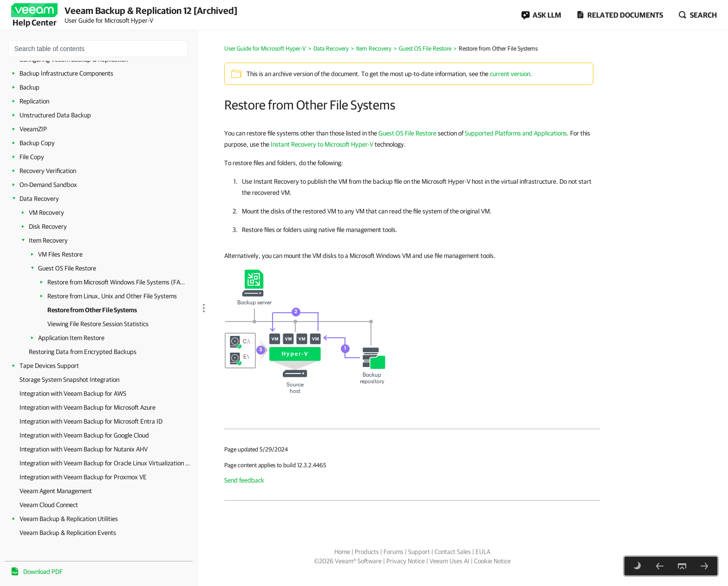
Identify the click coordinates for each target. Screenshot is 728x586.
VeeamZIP (33, 129)
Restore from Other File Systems (92, 310)
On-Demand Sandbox (48, 185)
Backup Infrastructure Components (66, 73)
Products (367, 552)
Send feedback (244, 480)
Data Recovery (39, 199)
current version (510, 74)
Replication (34, 101)
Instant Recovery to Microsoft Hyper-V (322, 144)
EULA (483, 552)
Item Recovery (48, 240)
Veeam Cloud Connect (49, 505)
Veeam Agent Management (56, 491)
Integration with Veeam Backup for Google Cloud (84, 435)
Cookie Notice (492, 561)
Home (342, 552)
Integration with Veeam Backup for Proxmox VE (83, 477)
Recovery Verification (48, 171)
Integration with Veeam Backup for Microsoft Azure (88, 407)
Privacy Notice (406, 561)
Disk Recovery (48, 226)
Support (419, 552)
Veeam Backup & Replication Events (68, 533)
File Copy (32, 157)
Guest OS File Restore (67, 268)
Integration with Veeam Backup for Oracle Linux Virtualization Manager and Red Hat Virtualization (107, 463)
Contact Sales (453, 552)
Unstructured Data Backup (55, 115)
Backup (29, 87)
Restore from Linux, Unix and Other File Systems (112, 296)
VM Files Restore (60, 254)
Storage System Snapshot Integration (69, 380)
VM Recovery (46, 213)
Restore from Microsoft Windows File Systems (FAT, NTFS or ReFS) (117, 282)
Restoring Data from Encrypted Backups (83, 352)
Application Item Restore (71, 338)
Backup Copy (37, 143)
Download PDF (43, 572)
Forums (393, 552)
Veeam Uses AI (449, 561)
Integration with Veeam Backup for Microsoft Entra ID (91, 421)
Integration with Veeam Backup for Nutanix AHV (84, 449)
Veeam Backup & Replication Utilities (69, 519)
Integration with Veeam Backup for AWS (73, 393)
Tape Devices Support (49, 366)
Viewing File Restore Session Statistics (98, 324)
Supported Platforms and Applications (516, 133)
